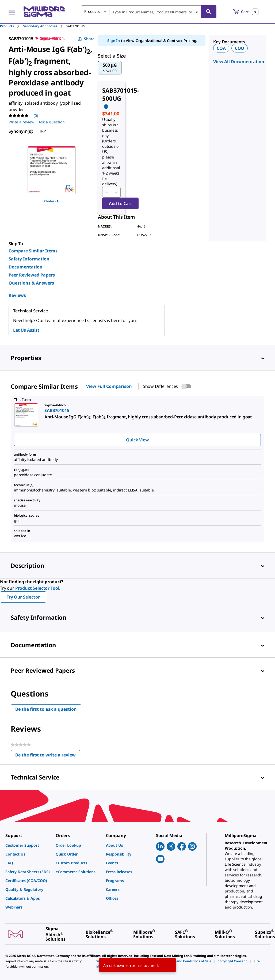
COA (221, 48)
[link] (28, 845)
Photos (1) (51, 201)
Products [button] (92, 11)
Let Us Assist (26, 330)
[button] (110, 68)
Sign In (114, 41)
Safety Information (29, 259)
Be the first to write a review (48, 756)
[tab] (12, 26)
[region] (52, 170)
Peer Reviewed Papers (32, 275)
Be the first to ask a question (46, 709)
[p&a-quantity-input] (111, 192)
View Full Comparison (109, 386)
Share (86, 39)
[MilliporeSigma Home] (44, 12)
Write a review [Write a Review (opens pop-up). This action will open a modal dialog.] (21, 122)
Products (7, 26)
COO (240, 48)
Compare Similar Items (33, 251)
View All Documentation (239, 62)
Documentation (26, 267)
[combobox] (149, 12)
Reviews (17, 295)
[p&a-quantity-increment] (116, 192)
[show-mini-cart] (246, 12)
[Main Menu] (12, 12)
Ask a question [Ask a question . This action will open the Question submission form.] (52, 122)
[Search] (209, 12)
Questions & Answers (31, 283)
